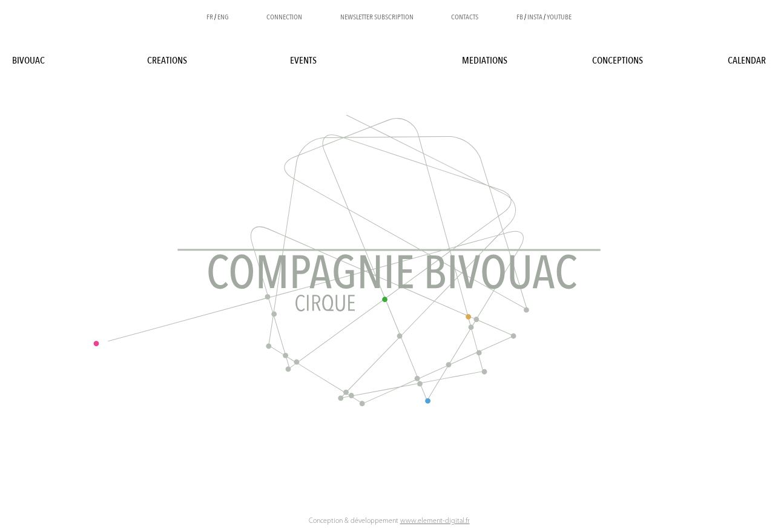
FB (520, 17)
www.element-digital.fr (435, 521)
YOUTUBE (559, 17)
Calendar (747, 61)
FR (210, 17)
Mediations (485, 61)
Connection (284, 17)
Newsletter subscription (377, 17)
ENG (223, 17)
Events (303, 61)
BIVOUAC (28, 61)
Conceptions (618, 61)
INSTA (535, 17)
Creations (167, 61)
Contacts (465, 17)
